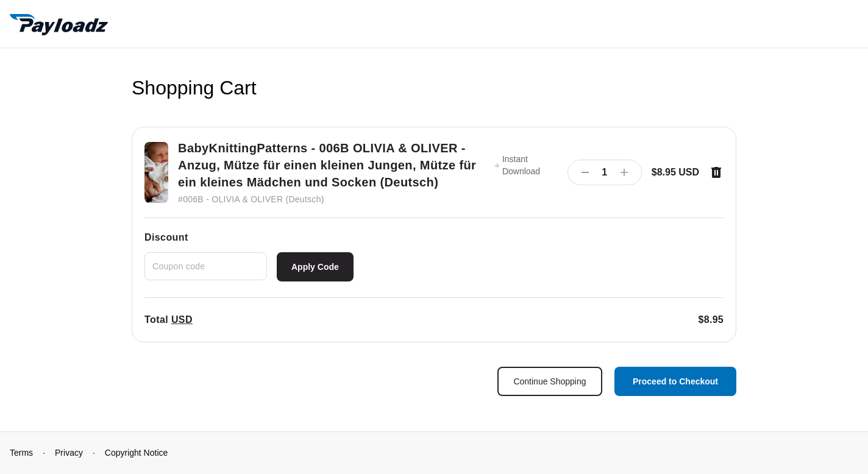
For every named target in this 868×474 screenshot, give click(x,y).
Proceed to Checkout (675, 381)
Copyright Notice (137, 453)
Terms (21, 453)
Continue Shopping (550, 381)
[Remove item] (716, 172)
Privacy (69, 453)
